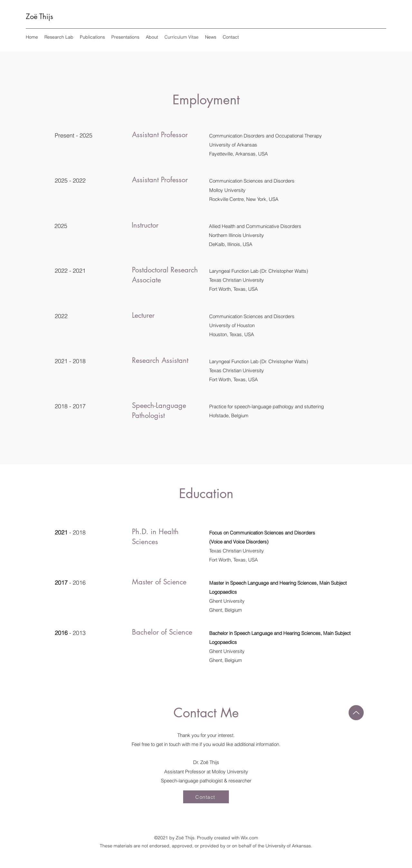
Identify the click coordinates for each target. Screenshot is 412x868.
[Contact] (206, 797)
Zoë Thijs (39, 16)
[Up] (356, 713)
